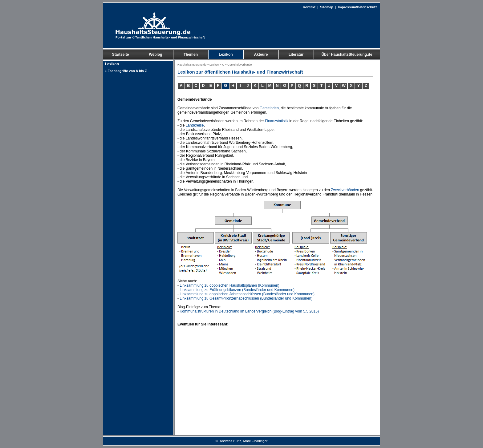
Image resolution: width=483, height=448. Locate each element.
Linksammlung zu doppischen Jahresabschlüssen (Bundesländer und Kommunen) (247, 294)
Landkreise (195, 125)
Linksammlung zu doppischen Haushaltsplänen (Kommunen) (229, 285)
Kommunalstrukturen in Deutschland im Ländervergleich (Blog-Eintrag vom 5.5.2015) (249, 311)
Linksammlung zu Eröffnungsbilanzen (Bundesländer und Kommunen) (237, 290)
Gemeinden (269, 108)
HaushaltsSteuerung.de (192, 65)
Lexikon (214, 65)
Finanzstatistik (277, 121)
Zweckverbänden (345, 190)
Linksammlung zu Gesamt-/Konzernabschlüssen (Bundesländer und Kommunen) (246, 298)
